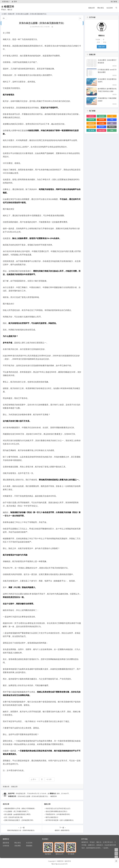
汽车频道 (102, 123)
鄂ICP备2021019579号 (59, 864)
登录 (14, 2)
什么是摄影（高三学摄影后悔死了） (17, 811)
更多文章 (102, 47)
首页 (4, 14)
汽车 (112, 116)
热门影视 (91, 130)
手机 (112, 120)
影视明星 (102, 120)
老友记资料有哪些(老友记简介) (56, 811)
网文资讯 (101, 8)
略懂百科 (12, 7)
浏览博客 (18, 846)
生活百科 (110, 8)
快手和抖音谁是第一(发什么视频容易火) (60, 820)
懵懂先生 (53, 793)
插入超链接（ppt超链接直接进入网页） (18, 814)
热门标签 (114, 2)
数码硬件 (102, 127)
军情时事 (91, 120)
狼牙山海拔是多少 (52, 817)
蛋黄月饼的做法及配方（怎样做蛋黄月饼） (19, 820)
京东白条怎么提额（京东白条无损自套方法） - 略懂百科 (37, 796)
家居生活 (91, 123)
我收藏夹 (29, 846)
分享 (49, 779)
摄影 (112, 123)
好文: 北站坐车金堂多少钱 (13, 817)
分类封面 (6, 846)
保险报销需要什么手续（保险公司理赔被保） (20, 808)
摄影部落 (91, 127)
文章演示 (91, 116)
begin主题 (102, 130)
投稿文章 (92, 8)
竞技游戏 (102, 116)
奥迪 (112, 130)
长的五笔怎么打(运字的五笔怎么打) (58, 808)
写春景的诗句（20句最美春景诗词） (58, 814)
